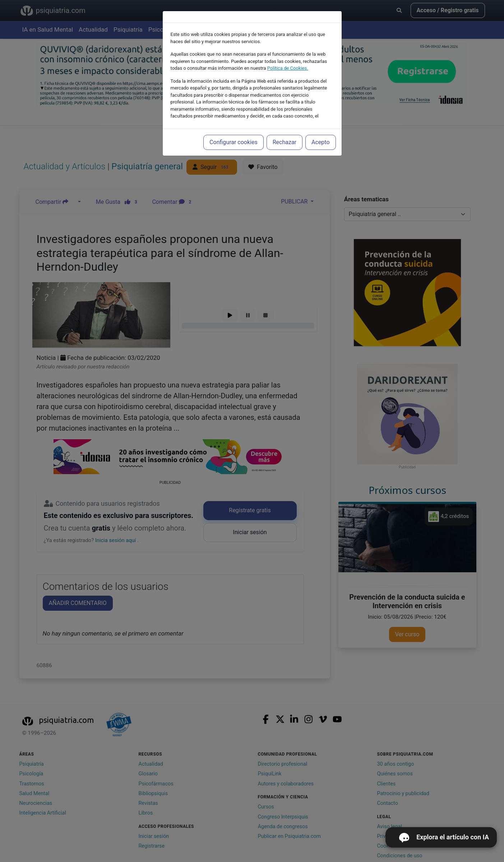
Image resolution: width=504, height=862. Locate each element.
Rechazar (285, 142)
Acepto (320, 142)
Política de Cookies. (288, 68)
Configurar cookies (233, 142)
